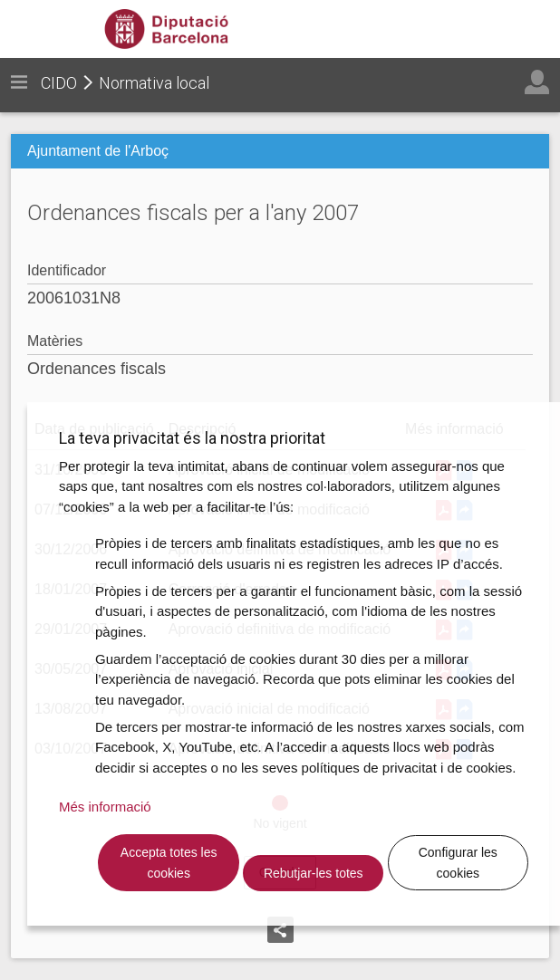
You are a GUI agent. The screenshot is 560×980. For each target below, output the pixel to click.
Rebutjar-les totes (314, 873)
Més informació (105, 807)
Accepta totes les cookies (169, 863)
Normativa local (154, 83)
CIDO (59, 83)
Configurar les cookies (458, 863)
